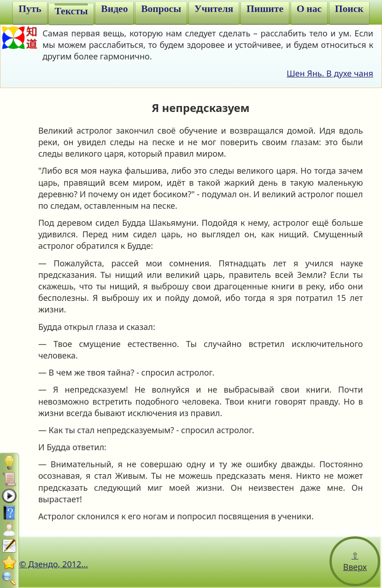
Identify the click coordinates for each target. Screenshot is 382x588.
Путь (30, 9)
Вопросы (161, 9)
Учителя (214, 9)
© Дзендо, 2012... (53, 564)
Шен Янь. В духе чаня (330, 73)
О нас (309, 9)
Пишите (265, 9)
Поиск (349, 9)
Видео (114, 9)
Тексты (71, 11)
